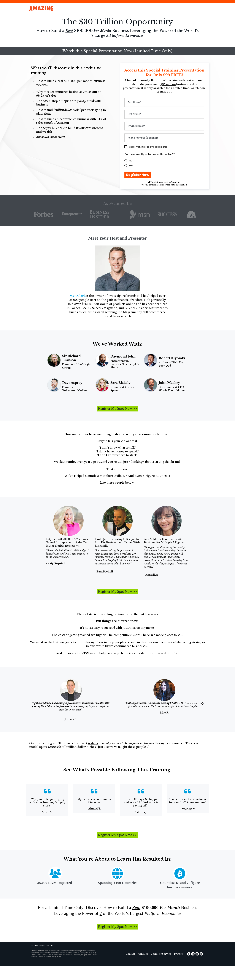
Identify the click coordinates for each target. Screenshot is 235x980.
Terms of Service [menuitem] (161, 968)
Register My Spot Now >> (118, 412)
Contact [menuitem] (130, 968)
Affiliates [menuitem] (143, 968)
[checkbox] (164, 163)
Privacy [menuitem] (179, 968)
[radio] (164, 161)
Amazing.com (44, 960)
